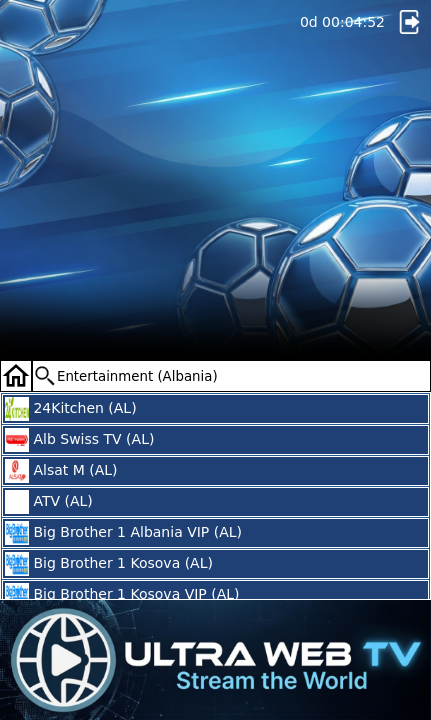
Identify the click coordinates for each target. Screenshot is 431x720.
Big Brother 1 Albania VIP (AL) (123, 533)
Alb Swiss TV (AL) (79, 440)
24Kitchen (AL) (71, 409)
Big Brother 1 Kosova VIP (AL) (122, 595)
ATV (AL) (49, 502)
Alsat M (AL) (61, 471)
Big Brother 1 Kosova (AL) (109, 564)
